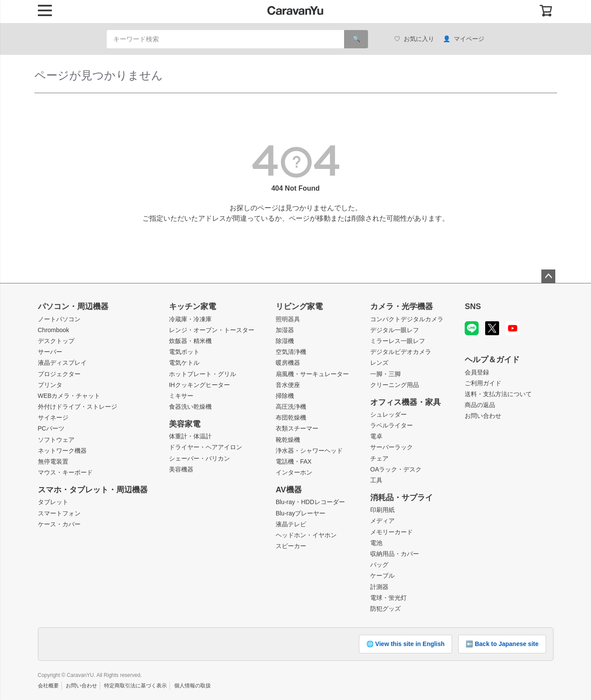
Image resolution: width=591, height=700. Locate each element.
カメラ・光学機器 (402, 306)
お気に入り (414, 39)
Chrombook (54, 330)
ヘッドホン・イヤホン (306, 535)
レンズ (379, 363)
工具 (376, 480)
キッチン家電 (192, 306)
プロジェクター (59, 374)
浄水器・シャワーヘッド (309, 451)
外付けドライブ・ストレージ (78, 407)
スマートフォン (59, 513)
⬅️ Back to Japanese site (502, 644)
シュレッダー (388, 414)
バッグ (379, 565)
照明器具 (288, 319)
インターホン (294, 472)
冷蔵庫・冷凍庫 (190, 319)
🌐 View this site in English (405, 644)
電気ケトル (184, 363)
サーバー (50, 352)
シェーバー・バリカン (199, 458)
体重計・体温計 (190, 436)
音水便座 (288, 385)
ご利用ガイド (483, 383)
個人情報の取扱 (192, 686)
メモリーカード (392, 532)
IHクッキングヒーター (199, 385)
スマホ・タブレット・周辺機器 (93, 490)
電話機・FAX (294, 461)
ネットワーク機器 (62, 451)
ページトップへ (548, 276)
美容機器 (181, 469)
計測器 (379, 587)
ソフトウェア (56, 440)
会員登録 (477, 372)
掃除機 (285, 396)
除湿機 (285, 341)
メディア (382, 521)
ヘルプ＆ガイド (492, 360)
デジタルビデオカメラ (401, 352)
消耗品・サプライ (402, 498)
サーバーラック (392, 447)
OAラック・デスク (396, 469)
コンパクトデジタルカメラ (407, 319)
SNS (473, 306)
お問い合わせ (483, 416)
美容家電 (185, 424)
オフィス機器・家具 (405, 402)
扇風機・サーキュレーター (312, 374)
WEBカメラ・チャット (69, 396)
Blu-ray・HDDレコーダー (310, 502)
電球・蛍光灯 (388, 598)
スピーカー (291, 546)
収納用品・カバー (395, 554)
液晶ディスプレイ (62, 363)
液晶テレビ (291, 524)
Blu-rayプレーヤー (301, 513)
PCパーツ (51, 428)
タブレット (53, 502)
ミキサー (181, 396)
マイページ (464, 39)
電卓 (376, 436)
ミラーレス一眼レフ (398, 341)
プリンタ (50, 385)
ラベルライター (392, 425)
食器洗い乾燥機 (190, 407)
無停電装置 (53, 461)
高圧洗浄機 (291, 407)
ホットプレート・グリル (203, 374)
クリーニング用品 (395, 385)
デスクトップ (56, 341)
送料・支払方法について (498, 394)
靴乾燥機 (288, 440)
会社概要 (48, 686)
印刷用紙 (382, 510)
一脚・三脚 (385, 374)
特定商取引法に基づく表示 (135, 686)
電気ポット (184, 352)
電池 (376, 543)
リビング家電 (299, 306)
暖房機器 (288, 363)
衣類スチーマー (297, 428)
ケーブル (382, 575)
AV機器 (289, 490)
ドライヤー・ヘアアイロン (206, 447)
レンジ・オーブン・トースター (212, 330)
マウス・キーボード (65, 472)
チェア (379, 458)
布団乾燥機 (291, 417)
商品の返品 (480, 405)
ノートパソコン (59, 319)
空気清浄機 (291, 352)
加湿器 (285, 330)
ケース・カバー (59, 524)
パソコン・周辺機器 (73, 306)
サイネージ (53, 417)
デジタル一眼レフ (395, 330)
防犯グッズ (385, 609)
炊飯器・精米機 (190, 341)
